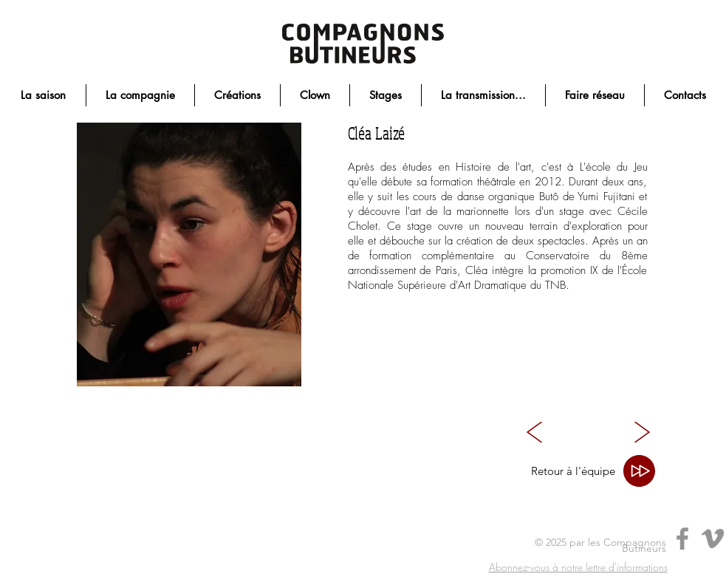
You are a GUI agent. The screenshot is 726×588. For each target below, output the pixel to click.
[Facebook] (682, 539)
